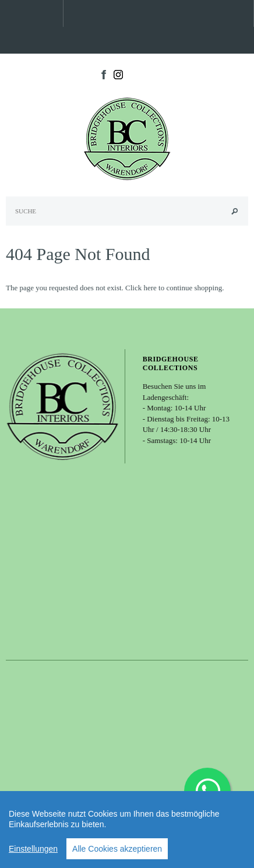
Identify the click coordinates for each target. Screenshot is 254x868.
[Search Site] (127, 211)
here (150, 288)
